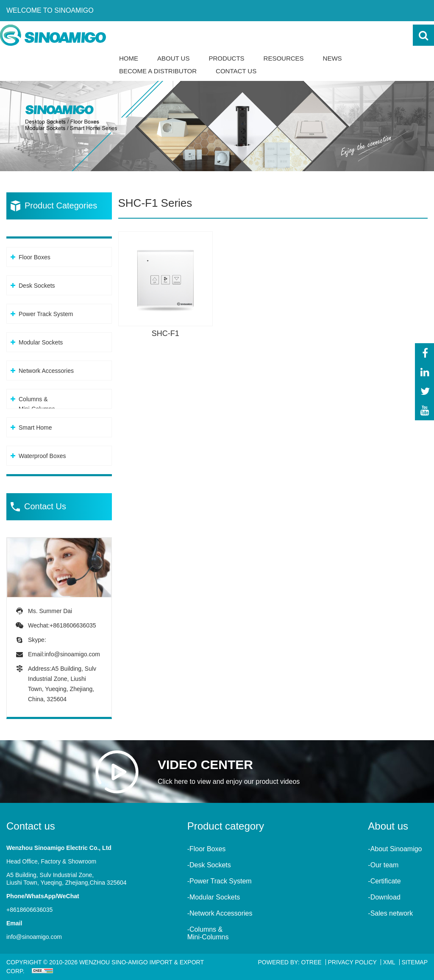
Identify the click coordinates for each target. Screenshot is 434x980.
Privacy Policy (352, 962)
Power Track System (46, 314)
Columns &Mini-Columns (37, 404)
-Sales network (390, 913)
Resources (284, 58)
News (332, 58)
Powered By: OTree (290, 962)
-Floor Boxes (207, 849)
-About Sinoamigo (395, 849)
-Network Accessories (220, 913)
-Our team (383, 865)
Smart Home (35, 428)
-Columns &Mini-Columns (208, 933)
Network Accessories (46, 371)
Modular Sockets (41, 342)
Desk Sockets (37, 286)
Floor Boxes (35, 257)
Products (226, 58)
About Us (173, 58)
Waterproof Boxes (42, 456)
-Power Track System (220, 881)
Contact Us (236, 71)
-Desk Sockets (209, 865)
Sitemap (415, 962)
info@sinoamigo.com (72, 654)
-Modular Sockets (214, 897)
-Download (384, 897)
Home (129, 58)
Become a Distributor (158, 71)
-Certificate (384, 881)
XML (389, 962)
